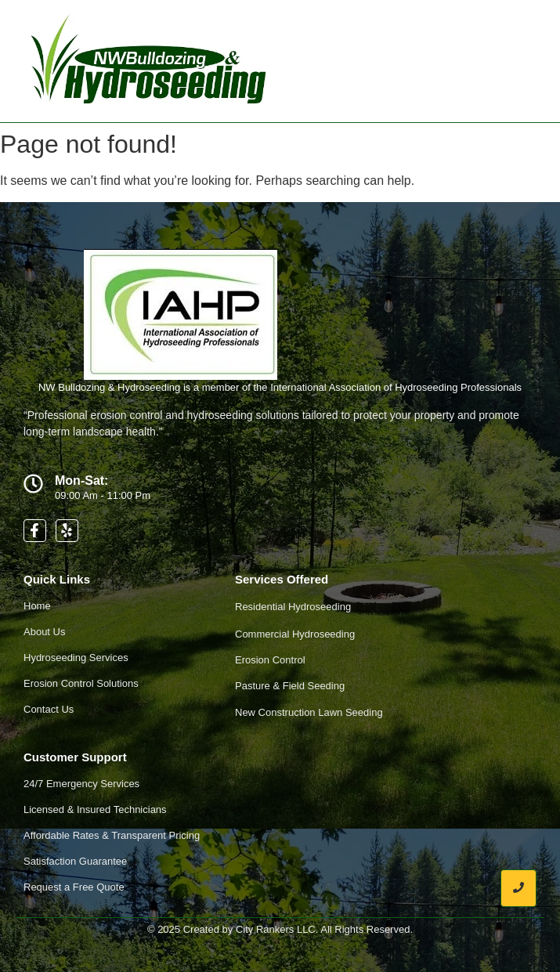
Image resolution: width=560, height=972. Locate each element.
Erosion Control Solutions (81, 683)
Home (37, 606)
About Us (44, 632)
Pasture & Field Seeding (290, 686)
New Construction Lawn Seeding (309, 712)
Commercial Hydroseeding (295, 634)
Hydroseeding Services (76, 658)
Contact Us (49, 709)
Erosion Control (270, 660)
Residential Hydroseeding (293, 607)
